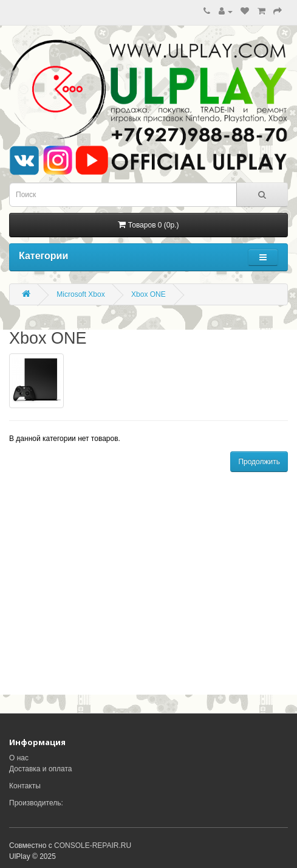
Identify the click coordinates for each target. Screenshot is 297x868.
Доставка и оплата (41, 769)
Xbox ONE (148, 294)
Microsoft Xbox (80, 294)
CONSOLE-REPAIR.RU (93, 845)
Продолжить (259, 462)
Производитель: (36, 803)
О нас (19, 758)
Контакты (25, 786)
